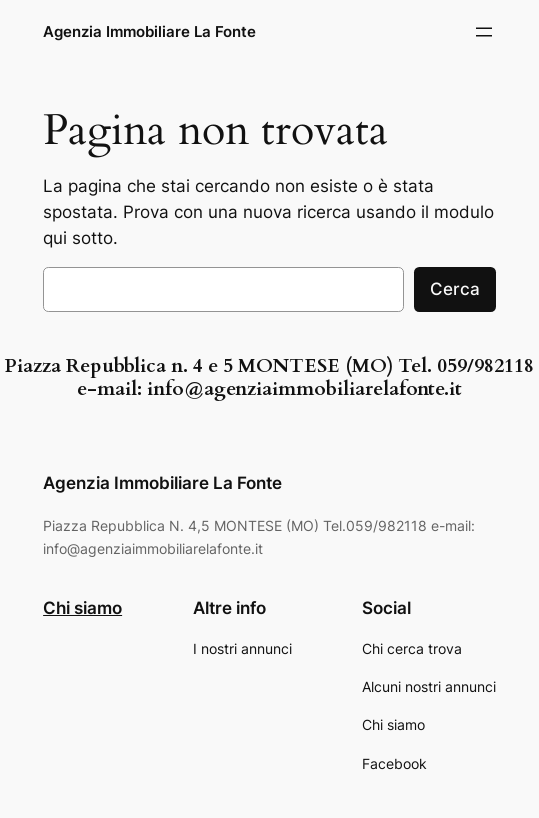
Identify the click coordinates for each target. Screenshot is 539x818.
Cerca (455, 289)
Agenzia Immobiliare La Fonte (149, 31)
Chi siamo (82, 608)
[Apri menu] (484, 32)
